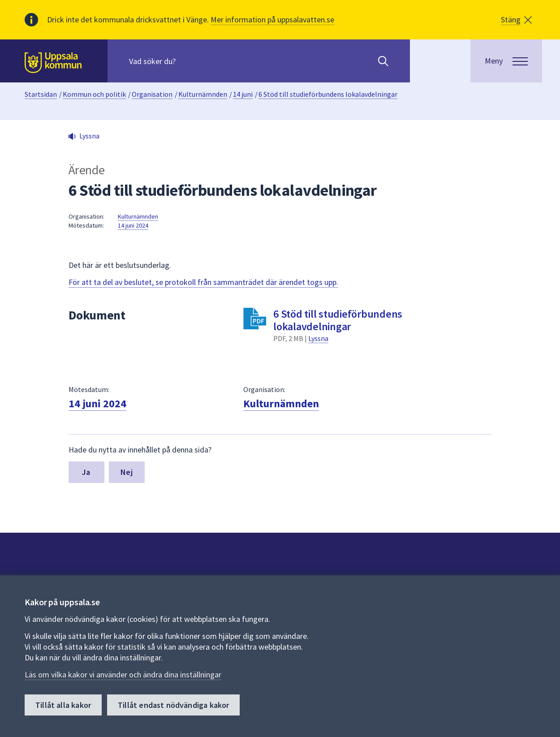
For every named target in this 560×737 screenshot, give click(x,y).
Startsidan (41, 94)
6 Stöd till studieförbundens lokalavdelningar (328, 94)
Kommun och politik (94, 94)
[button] (516, 20)
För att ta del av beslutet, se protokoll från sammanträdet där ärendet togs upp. (203, 282)
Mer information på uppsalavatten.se (272, 19)
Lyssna (318, 338)
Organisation (152, 94)
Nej (127, 472)
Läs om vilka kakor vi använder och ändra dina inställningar (123, 675)
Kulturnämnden (203, 94)
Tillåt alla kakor (63, 705)
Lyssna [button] (89, 136)
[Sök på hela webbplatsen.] (187, 61)
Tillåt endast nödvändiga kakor (173, 705)
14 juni (243, 94)
